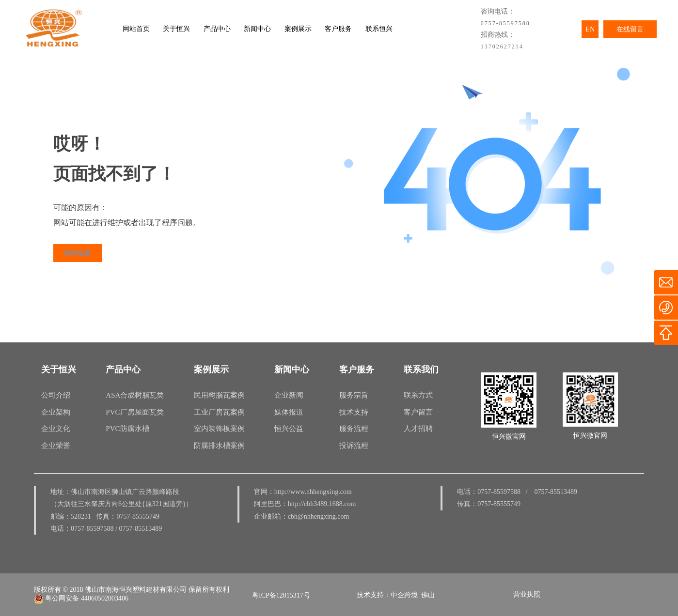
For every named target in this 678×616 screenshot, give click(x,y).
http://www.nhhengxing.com (313, 492)
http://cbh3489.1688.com (322, 504)
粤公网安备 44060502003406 (81, 598)
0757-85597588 (505, 23)
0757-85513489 (141, 529)
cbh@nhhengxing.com (319, 516)
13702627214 (502, 46)
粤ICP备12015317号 (281, 595)
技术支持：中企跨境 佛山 (396, 595)
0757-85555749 (138, 516)
